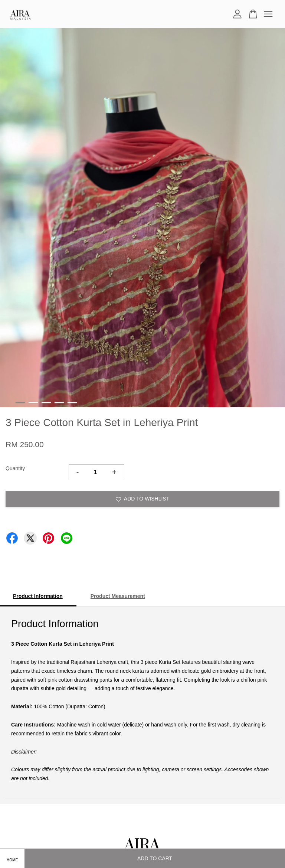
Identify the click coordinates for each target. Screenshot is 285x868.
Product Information (38, 596)
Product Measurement (118, 596)
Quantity (15, 468)
